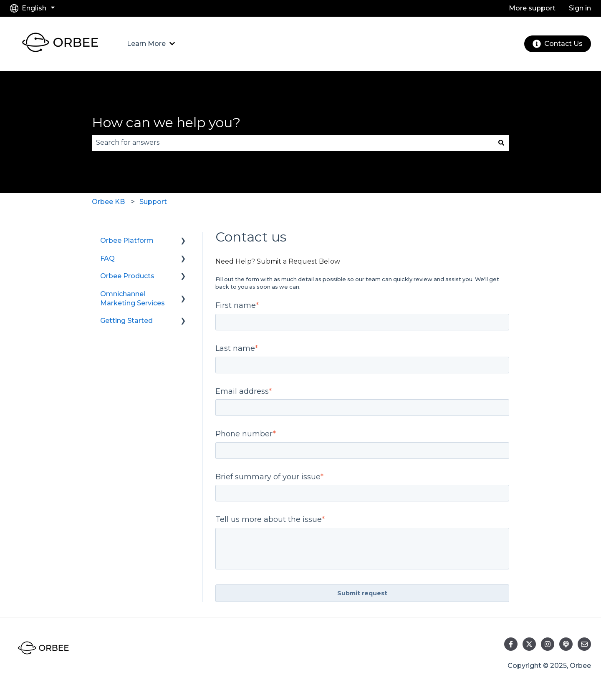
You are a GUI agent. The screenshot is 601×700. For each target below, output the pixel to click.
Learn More (146, 44)
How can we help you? (166, 122)
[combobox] (293, 143)
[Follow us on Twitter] (529, 644)
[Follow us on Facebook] (511, 644)
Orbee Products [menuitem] (127, 276)
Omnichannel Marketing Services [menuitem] (133, 298)
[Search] (501, 143)
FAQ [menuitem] (107, 258)
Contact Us (558, 44)
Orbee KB (108, 202)
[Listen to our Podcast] (566, 644)
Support (153, 202)
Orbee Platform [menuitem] (127, 240)
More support (532, 8)
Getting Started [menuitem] (126, 321)
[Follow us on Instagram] (548, 644)
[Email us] (584, 644)
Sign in (580, 8)
